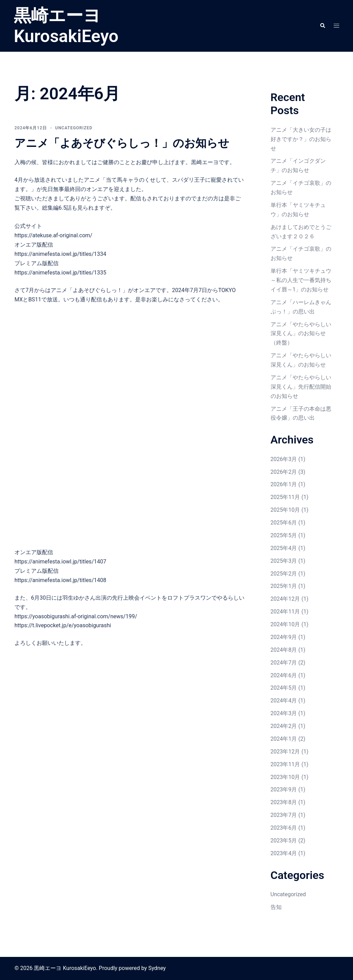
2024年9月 (284, 637)
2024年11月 (285, 612)
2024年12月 (285, 599)
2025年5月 (284, 535)
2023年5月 (284, 841)
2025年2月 (284, 574)
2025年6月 (284, 523)
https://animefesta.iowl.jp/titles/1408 (60, 580)
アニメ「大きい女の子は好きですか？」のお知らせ (301, 139)
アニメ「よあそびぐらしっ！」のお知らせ (122, 143)
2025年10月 (285, 510)
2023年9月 (284, 789)
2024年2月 (284, 726)
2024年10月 (285, 624)
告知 (276, 907)
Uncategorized (74, 128)
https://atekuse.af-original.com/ (53, 235)
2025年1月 (284, 586)
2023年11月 (285, 764)
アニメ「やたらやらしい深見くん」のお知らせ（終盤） (301, 334)
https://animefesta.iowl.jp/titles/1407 (60, 562)
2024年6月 (284, 675)
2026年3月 (284, 459)
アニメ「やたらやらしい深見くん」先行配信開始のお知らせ (301, 387)
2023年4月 (284, 853)
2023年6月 (284, 828)
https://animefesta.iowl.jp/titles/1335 (60, 273)
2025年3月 (284, 561)
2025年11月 (285, 497)
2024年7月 (284, 663)
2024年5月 (284, 688)
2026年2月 (284, 472)
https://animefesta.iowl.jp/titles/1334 (60, 254)
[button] (322, 26)
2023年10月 (285, 777)
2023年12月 (285, 752)
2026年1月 (284, 484)
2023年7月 (284, 815)
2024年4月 (284, 701)
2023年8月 (284, 802)
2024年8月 (284, 650)
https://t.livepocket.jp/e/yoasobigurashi (63, 625)
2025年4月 (284, 548)
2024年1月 (284, 739)
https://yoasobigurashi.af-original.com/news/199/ (76, 616)
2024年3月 (284, 713)
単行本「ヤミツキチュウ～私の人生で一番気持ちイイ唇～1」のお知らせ (301, 280)
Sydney (157, 968)
